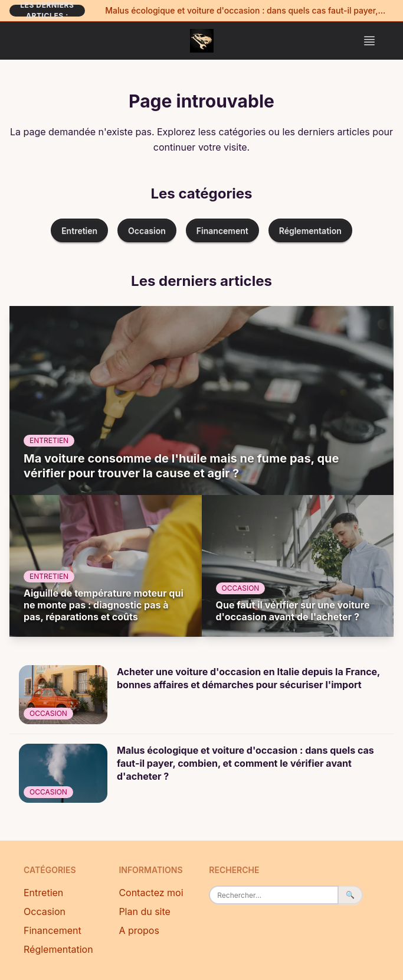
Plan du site (145, 911)
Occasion (147, 231)
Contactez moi (151, 893)
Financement (222, 231)
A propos (139, 930)
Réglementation (310, 231)
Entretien (79, 231)
